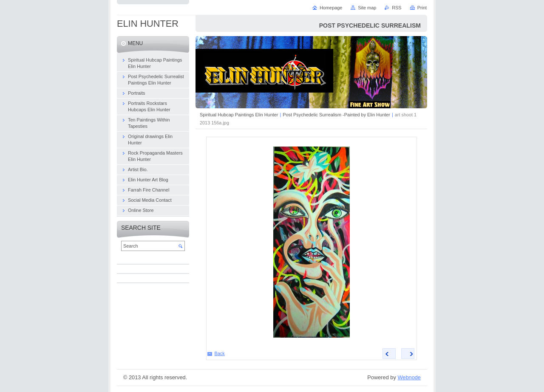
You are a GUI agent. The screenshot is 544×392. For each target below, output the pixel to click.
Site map (367, 8)
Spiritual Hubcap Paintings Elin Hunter (239, 115)
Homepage (331, 8)
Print (422, 8)
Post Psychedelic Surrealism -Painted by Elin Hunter (336, 115)
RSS (397, 8)
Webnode (409, 377)
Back (220, 353)
